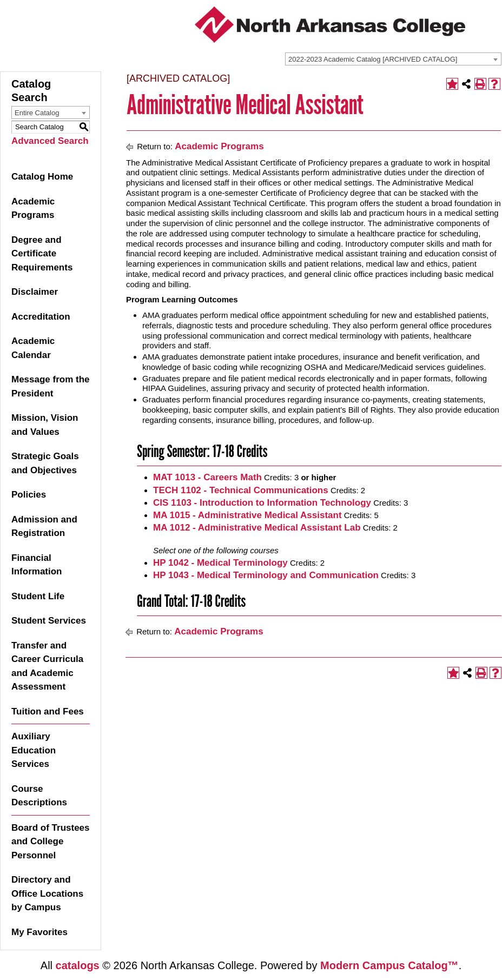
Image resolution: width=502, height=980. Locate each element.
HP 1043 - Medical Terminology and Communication (266, 575)
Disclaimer (35, 292)
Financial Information (37, 565)
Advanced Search (50, 141)
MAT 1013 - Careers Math (207, 477)
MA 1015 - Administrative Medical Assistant (247, 515)
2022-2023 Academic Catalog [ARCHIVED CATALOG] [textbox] (373, 59)
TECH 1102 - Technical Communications (241, 490)
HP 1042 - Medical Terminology (220, 563)
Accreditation (41, 317)
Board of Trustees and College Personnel (51, 842)
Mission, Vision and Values (45, 425)
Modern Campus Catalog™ (389, 965)
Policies (29, 495)
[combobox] (393, 59)
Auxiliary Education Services (34, 750)
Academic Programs (33, 208)
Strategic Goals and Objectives (45, 463)
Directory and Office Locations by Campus (47, 893)
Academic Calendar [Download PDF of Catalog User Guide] (33, 348)
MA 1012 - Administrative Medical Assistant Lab (257, 528)
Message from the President (51, 386)
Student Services (49, 621)
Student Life (38, 596)
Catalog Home (42, 177)
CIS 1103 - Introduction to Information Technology (262, 503)
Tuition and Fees (48, 711)
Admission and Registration (44, 527)
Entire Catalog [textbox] (37, 113)
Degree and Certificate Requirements (42, 254)
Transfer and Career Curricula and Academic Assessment (47, 666)
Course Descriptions (39, 796)
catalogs (78, 965)
